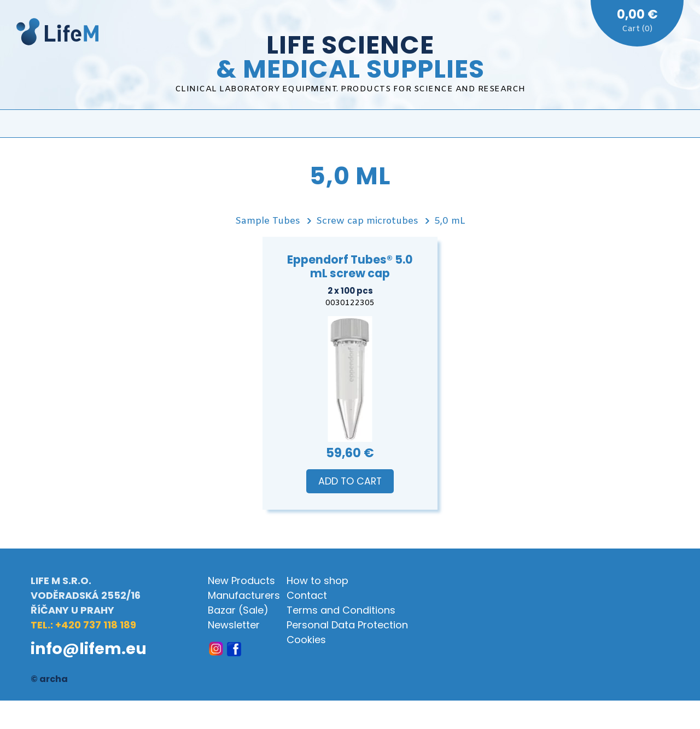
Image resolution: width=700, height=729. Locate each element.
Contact (307, 595)
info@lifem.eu (89, 649)
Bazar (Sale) (238, 610)
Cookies (306, 640)
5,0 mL (450, 221)
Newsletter (234, 625)
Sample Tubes (268, 221)
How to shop (317, 581)
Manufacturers (244, 595)
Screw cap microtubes (367, 221)
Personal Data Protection (347, 625)
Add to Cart (350, 481)
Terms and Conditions (341, 610)
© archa (49, 679)
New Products (241, 581)
